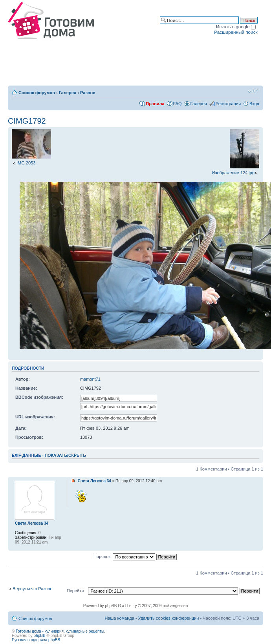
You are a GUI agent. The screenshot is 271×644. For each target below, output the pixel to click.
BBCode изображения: (39, 397)
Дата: (21, 428)
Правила (155, 104)
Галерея (68, 93)
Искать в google (236, 26)
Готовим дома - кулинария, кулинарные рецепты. (60, 631)
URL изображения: (35, 417)
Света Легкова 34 (94, 481)
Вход (254, 104)
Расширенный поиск (236, 32)
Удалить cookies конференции (169, 618)
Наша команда (119, 618)
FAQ (178, 104)
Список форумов (37, 93)
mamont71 (90, 379)
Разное (88, 93)
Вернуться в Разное (33, 589)
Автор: (23, 379)
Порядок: (135, 556)
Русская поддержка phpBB (36, 640)
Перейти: (76, 591)
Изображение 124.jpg (233, 173)
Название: (26, 388)
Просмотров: (29, 437)
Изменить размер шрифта (254, 91)
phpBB (40, 636)
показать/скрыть (65, 455)
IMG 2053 (26, 163)
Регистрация (228, 104)
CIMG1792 (27, 121)
